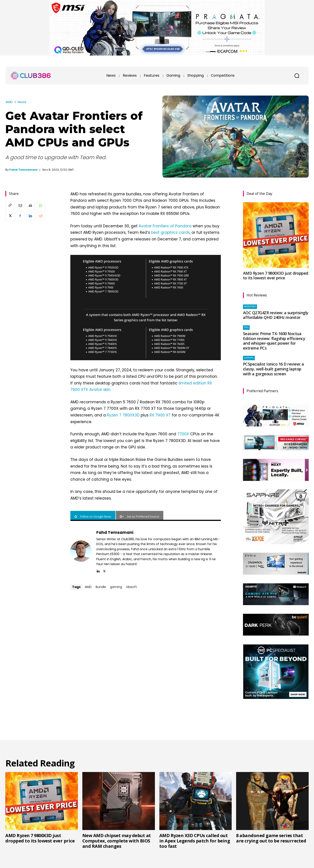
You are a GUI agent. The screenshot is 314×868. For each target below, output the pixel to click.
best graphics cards (170, 232)
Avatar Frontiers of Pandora (165, 226)
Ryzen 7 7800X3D (123, 415)
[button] (297, 76)
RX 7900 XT (160, 415)
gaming (116, 587)
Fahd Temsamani (23, 170)
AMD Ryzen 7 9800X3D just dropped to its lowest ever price (276, 276)
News (22, 102)
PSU (246, 327)
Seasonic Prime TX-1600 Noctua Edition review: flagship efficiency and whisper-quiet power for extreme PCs (274, 341)
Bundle (101, 587)
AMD (9, 102)
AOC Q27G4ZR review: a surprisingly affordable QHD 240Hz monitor (276, 315)
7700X (183, 434)
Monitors (250, 307)
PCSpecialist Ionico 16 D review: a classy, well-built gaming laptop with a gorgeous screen (274, 369)
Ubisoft (131, 587)
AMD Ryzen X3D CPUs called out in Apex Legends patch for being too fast (195, 841)
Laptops (249, 358)
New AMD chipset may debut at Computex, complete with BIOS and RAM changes (117, 841)
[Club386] (31, 76)
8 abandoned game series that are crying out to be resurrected (271, 838)
